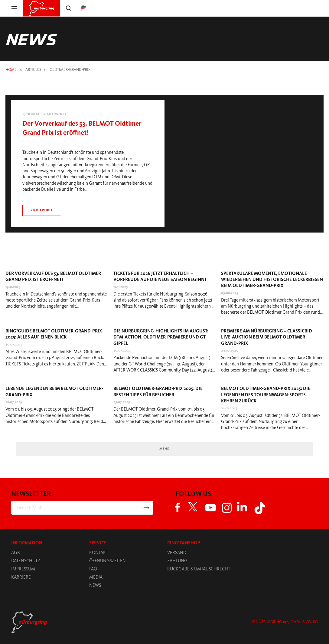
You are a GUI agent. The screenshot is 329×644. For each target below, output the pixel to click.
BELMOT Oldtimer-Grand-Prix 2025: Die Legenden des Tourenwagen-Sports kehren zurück (266, 395)
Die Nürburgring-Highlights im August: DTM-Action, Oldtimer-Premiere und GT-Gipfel (161, 337)
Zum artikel (42, 210)
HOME (11, 69)
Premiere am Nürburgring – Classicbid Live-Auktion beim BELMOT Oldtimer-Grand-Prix (267, 337)
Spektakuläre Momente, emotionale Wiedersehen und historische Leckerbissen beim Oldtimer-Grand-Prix (272, 279)
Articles (33, 69)
